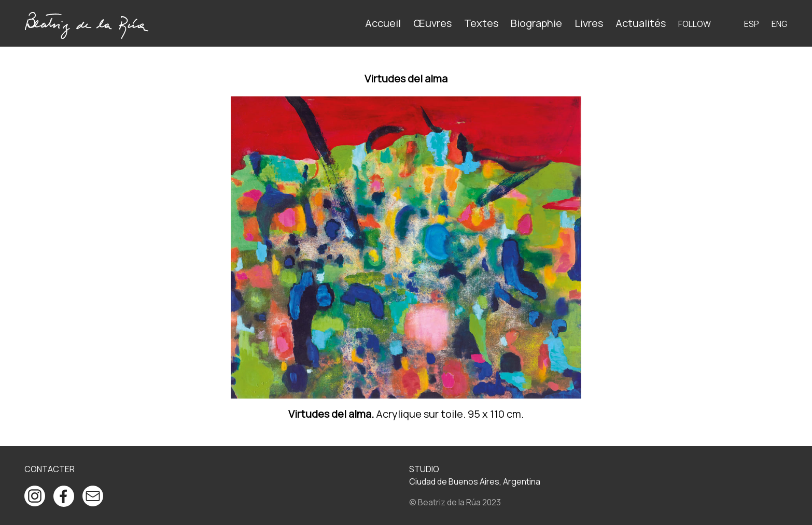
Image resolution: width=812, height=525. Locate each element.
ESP (752, 24)
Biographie (536, 23)
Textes (481, 23)
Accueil (383, 23)
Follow (695, 24)
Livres (589, 23)
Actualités (641, 23)
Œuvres (432, 23)
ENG (780, 24)
